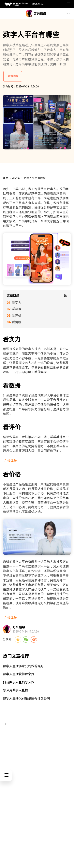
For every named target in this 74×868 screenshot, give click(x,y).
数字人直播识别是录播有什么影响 (26, 698)
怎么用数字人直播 (15, 690)
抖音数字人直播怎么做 (19, 682)
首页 (6, 178)
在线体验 (13, 76)
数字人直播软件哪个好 (19, 674)
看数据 (17, 309)
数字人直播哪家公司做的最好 (23, 666)
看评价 (17, 316)
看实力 (17, 303)
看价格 (17, 322)
